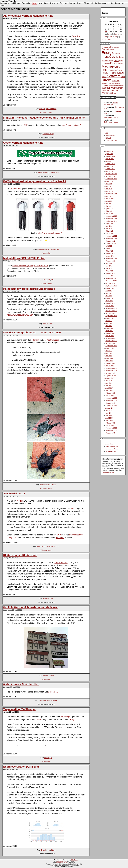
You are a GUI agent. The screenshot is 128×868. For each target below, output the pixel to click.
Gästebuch (88, 3)
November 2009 (111, 311)
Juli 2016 (109, 184)
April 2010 (109, 298)
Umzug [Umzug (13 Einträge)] (117, 83)
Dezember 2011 (111, 258)
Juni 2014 (109, 204)
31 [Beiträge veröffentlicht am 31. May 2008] (118, 37)
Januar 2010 (110, 306)
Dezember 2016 (111, 174)
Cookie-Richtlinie (108, 472)
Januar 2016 (110, 191)
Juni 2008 (109, 353)
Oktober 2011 (110, 261)
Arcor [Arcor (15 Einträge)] (104, 47)
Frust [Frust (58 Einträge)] (105, 57)
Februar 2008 (110, 363)
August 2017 (110, 166)
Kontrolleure (42, 546)
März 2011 (109, 271)
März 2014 (109, 211)
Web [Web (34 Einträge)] (113, 88)
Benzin (45, 675)
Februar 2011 (110, 273)
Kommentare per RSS (62, 863)
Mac (48, 700)
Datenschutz (54, 172)
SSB (72, 508)
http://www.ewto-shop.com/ (50, 233)
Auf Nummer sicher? (72, 125)
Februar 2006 (110, 423)
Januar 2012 (110, 256)
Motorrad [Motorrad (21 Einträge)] (113, 67)
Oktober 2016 (110, 176)
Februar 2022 (110, 156)
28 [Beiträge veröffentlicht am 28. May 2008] (111, 37)
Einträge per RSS (62, 861)
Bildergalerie (101, 3)
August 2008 (110, 348)
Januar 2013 (110, 234)
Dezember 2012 (111, 236)
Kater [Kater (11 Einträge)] (121, 61)
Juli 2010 (109, 291)
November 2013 (111, 219)
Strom (53, 850)
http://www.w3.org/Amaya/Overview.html (30, 266)
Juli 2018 (109, 161)
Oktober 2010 (110, 283)
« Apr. (104, 39)
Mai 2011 (109, 268)
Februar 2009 (110, 333)
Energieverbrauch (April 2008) (22, 767)
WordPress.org (111, 451)
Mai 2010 (109, 296)
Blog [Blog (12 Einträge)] (112, 47)
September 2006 (111, 406)
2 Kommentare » (46, 284)
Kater (54, 485)
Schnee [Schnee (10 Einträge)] (104, 77)
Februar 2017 (110, 169)
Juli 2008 (109, 351)
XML (53, 280)
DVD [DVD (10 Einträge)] (113, 49)
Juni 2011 (109, 266)
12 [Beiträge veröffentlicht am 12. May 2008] (106, 32)
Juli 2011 (109, 263)
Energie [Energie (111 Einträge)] (108, 53)
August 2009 (110, 318)
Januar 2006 (110, 425)
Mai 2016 (109, 189)
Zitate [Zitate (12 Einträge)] (114, 93)
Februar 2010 (110, 303)
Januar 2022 (110, 159)
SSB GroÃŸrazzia (14, 493)
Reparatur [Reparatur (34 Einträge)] (119, 73)
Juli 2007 (109, 381)
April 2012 (109, 248)
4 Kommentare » (46, 488)
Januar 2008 (110, 366)
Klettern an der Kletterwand (20, 555)
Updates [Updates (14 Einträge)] (105, 85)
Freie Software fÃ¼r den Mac (21, 684)
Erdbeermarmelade (111, 118)
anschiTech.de (9, 1)
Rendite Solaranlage (111, 104)
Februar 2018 (110, 164)
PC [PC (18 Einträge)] (119, 67)
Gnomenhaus (110, 135)
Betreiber (60, 538)
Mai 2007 (109, 386)
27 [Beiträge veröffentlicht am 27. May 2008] (108, 37)
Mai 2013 (109, 229)
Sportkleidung (42, 249)
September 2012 (111, 243)
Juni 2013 (109, 226)
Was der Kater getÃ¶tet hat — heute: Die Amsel (32, 332)
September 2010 (111, 286)
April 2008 (109, 358)
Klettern (35, 340)
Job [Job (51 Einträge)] (116, 60)
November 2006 (111, 401)
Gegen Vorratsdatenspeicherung (23, 143)
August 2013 (110, 224)
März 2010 (109, 301)
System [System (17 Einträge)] (105, 83)
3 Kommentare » (46, 112)
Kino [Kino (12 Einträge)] (103, 63)
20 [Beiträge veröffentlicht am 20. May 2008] (108, 34)
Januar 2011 (110, 276)
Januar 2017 (110, 171)
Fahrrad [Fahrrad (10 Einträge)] (117, 53)
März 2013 (109, 231)
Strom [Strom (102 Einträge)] (106, 80)
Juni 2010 (109, 293)
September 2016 (111, 179)
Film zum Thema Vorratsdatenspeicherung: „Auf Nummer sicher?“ (44, 118)
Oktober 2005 (110, 433)
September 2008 (111, 346)
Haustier (48, 485)
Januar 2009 (110, 336)
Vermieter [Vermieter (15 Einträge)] (120, 85)
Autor (79, 3)
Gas (49, 850)
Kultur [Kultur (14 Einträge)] (107, 63)
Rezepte (54, 3)
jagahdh (108, 138)
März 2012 (109, 251)
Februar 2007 (110, 393)
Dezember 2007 (111, 368)
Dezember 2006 (111, 398)
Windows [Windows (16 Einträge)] (105, 90)
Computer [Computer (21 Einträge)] (106, 49)
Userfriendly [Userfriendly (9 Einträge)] (112, 86)
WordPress (74, 860)
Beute (42, 485)
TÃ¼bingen (66, 717)
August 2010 (110, 288)
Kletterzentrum (61, 563)
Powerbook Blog (111, 140)
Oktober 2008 (110, 343)
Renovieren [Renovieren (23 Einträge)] (107, 73)
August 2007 (110, 378)
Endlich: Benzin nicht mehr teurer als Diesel (30, 607)
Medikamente (48, 324)
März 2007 (109, 391)
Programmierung (67, 3)
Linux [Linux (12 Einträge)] (121, 63)
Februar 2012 (110, 253)
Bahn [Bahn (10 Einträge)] (108, 47)
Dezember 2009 (111, 308)
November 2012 (111, 239)
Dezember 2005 (111, 428)
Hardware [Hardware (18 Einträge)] (120, 57)
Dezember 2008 (111, 338)
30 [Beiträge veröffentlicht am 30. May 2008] (116, 37)
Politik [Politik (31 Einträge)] (105, 70)
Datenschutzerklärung (10, 3)
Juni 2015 (109, 196)
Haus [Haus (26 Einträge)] (104, 60)
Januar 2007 (110, 396)
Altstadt (39, 720)
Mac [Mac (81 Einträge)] (105, 66)
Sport (51, 598)
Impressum (120, 3)
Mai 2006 (109, 415)
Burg (72, 720)
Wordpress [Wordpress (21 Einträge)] (107, 93)
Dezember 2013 (111, 216)
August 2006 (110, 408)
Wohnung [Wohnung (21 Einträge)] (114, 90)
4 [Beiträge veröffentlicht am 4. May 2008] (121, 27)
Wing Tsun (52, 249)
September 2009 (111, 316)
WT (58, 249)
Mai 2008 (109, 356)
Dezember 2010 (111, 278)
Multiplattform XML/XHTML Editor (24, 258)
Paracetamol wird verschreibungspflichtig (29, 289)
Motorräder (43, 3)
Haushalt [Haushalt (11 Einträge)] (110, 61)
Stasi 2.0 (76, 36)
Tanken (51, 675)
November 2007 (111, 371)
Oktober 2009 (110, 313)
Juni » (109, 39)
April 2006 (109, 418)
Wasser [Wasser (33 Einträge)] (106, 88)
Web (49, 280)
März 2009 (109, 331)
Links (111, 3)
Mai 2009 (109, 326)
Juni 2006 (109, 413)
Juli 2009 (109, 321)
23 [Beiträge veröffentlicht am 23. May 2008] (116, 34)
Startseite (26, 3)
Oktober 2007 (110, 373)
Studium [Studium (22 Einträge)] (116, 81)
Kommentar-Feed (112, 449)
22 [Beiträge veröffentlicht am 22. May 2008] (113, 34)
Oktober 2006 (110, 403)
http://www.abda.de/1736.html (20, 315)
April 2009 (109, 328)
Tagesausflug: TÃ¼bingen (19, 709)
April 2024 (109, 151)
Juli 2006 (109, 411)
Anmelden (109, 444)
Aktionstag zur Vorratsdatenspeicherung (28, 16)
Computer (43, 700)
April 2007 (109, 388)
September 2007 (111, 376)
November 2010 (111, 281)
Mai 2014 (109, 206)
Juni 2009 (109, 323)
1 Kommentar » (46, 253)
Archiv (3, 6)
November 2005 (111, 430)
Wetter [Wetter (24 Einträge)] (119, 88)
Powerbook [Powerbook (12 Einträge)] (113, 70)
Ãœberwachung (52, 109)
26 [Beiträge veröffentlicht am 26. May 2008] (106, 37)
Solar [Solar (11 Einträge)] (123, 77)
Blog (34, 3)
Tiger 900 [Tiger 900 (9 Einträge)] (111, 84)
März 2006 (109, 420)
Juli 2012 (109, 246)
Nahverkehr (51, 546)
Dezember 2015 (111, 194)
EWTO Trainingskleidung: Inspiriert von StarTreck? (35, 181)
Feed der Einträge (112, 446)
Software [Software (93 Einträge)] (114, 76)
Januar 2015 (110, 199)
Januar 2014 (110, 214)
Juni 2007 (109, 383)
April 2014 (109, 209)
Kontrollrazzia (53, 340)
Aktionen (42, 109)
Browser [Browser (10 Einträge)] (116, 47)
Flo (107, 133)
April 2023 (109, 154)
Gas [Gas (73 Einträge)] (112, 57)
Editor (44, 280)
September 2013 (111, 221)
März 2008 (109, 361)
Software (54, 700)
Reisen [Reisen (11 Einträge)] (119, 70)
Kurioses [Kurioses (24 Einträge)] (115, 63)
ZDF (26, 125)
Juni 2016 (109, 186)
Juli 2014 (109, 201)
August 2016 (110, 181)
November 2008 (111, 341)
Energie (44, 850)
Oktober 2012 (110, 241)
